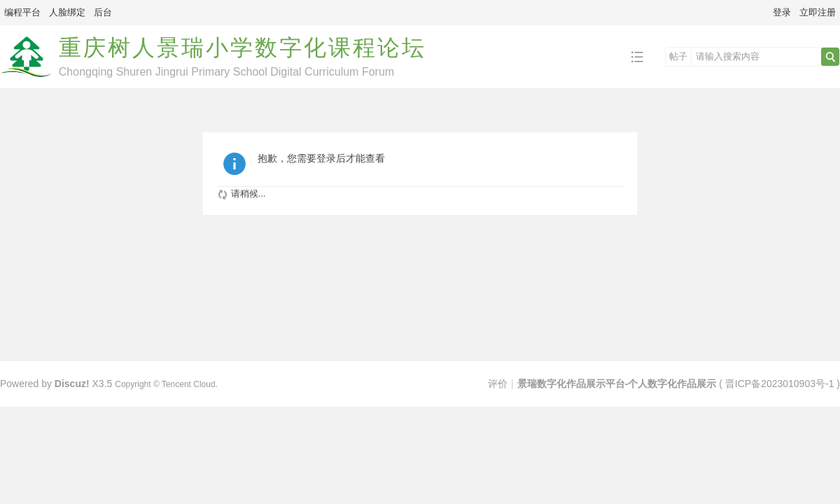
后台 (103, 12)
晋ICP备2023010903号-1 (780, 384)
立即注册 (818, 12)
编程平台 (22, 12)
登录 (782, 12)
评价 (498, 384)
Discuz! (72, 384)
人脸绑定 (67, 12)
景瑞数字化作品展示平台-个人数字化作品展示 (617, 384)
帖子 (678, 56)
